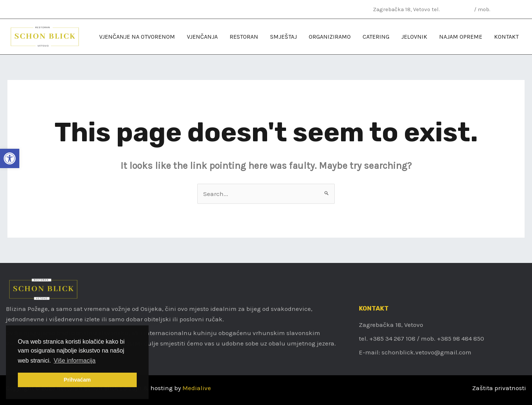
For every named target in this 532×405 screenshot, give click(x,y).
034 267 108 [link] (457, 9)
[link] (10, 158)
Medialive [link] (197, 388)
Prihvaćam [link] (77, 380)
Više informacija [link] (75, 361)
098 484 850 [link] (508, 9)
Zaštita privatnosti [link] (499, 388)
